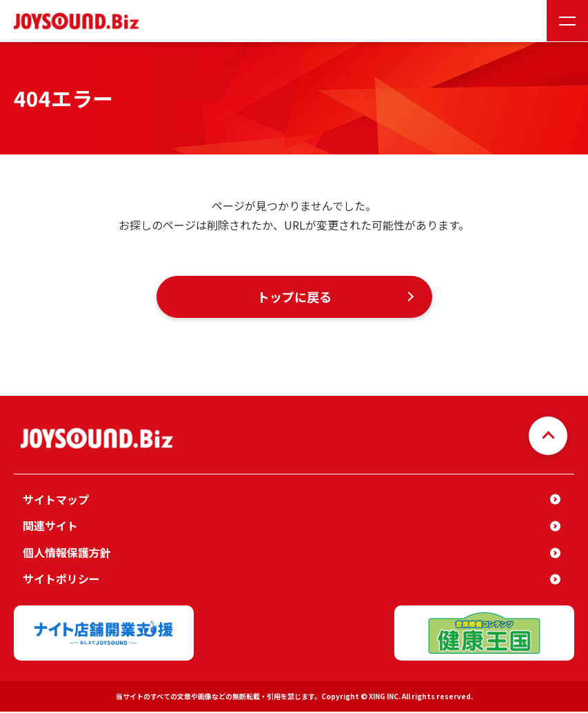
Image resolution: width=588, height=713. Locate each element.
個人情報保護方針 (67, 554)
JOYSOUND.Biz (79, 21)
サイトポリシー (61, 580)
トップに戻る (294, 297)
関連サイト (50, 527)
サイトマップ (56, 501)
